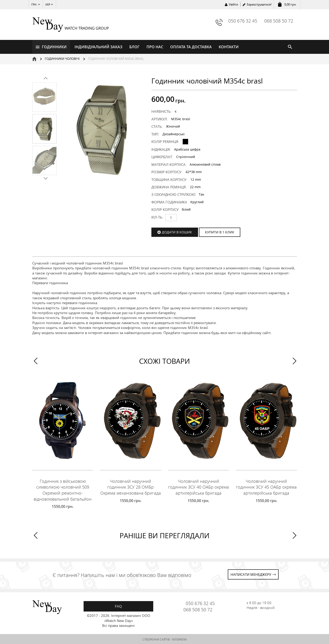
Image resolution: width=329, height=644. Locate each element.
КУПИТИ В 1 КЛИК (220, 231)
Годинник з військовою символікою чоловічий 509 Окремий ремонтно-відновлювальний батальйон (63, 489)
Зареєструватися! (259, 4)
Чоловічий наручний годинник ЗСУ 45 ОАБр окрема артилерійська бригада (266, 486)
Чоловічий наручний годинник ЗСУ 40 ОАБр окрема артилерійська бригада (199, 486)
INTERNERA (179, 639)
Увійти (233, 4)
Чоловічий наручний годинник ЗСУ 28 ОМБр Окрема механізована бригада (131, 486)
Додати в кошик (177, 231)
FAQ (118, 605)
